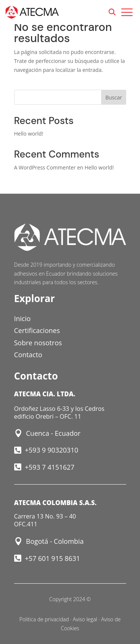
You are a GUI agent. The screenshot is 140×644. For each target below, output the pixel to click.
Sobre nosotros (38, 343)
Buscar (114, 97)
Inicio (23, 318)
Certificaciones (37, 330)
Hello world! (29, 134)
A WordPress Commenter (45, 167)
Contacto (28, 355)
